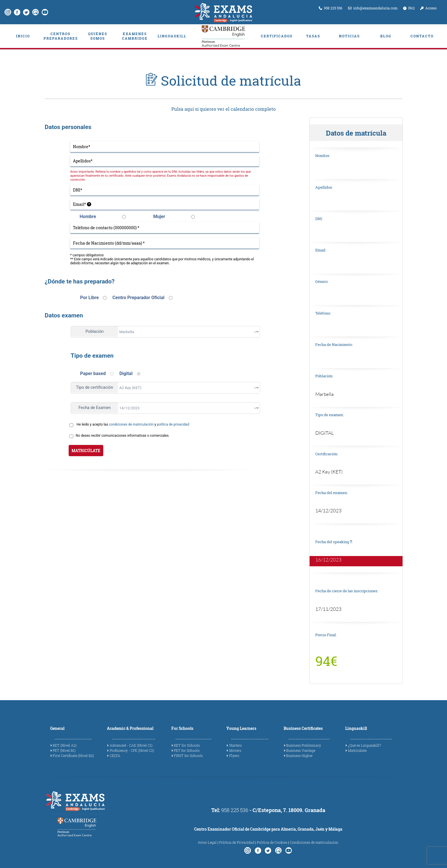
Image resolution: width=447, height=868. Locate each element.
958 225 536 (331, 8)
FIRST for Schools (188, 756)
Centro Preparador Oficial (138, 298)
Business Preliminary (304, 745)
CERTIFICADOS (277, 36)
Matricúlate (357, 750)
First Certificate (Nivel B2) (73, 756)
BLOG (386, 36)
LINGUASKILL (172, 36)
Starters (235, 745)
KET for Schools (187, 745)
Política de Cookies (272, 842)
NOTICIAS (349, 36)
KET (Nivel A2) (65, 745)
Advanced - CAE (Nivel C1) (131, 745)
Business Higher (299, 756)
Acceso (428, 8)
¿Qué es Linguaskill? (364, 745)
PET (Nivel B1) (64, 750)
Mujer (159, 217)
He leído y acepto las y (133, 424)
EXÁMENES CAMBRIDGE (135, 36)
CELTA (115, 756)
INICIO (23, 36)
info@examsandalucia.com (373, 8)
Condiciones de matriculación (314, 842)
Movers (235, 750)
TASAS (313, 36)
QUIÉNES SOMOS (98, 36)
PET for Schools (187, 750)
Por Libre (89, 298)
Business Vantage (301, 750)
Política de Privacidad (237, 842)
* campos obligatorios (87, 255)
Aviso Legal (207, 842)
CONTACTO (422, 36)
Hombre (88, 217)
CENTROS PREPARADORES (60, 36)
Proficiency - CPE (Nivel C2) (132, 750)
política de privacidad (173, 424)
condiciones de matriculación (131, 424)
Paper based (93, 373)
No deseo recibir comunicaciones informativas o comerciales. (123, 436)
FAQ (409, 8)
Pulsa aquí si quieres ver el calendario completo (223, 109)
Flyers (234, 756)
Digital (126, 373)
